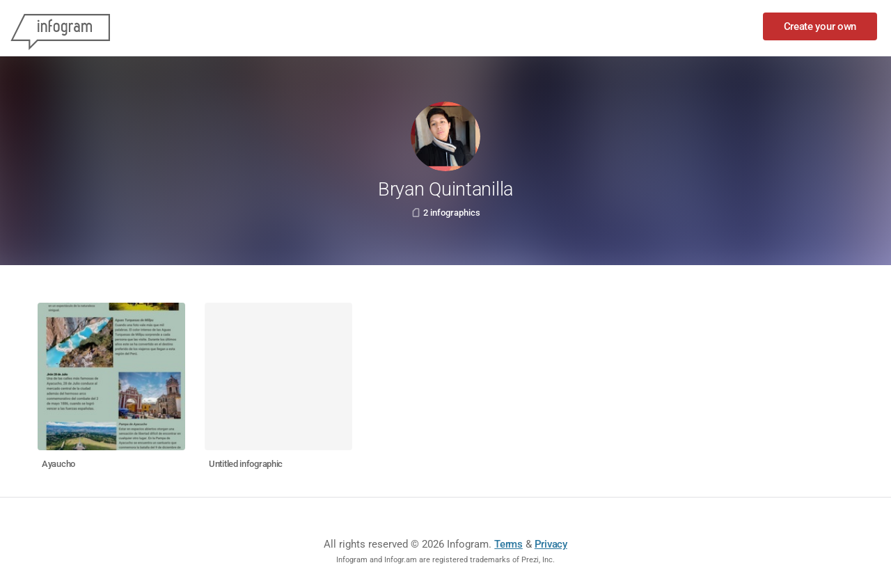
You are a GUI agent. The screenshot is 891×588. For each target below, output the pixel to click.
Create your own (820, 26)
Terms (508, 544)
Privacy (551, 544)
